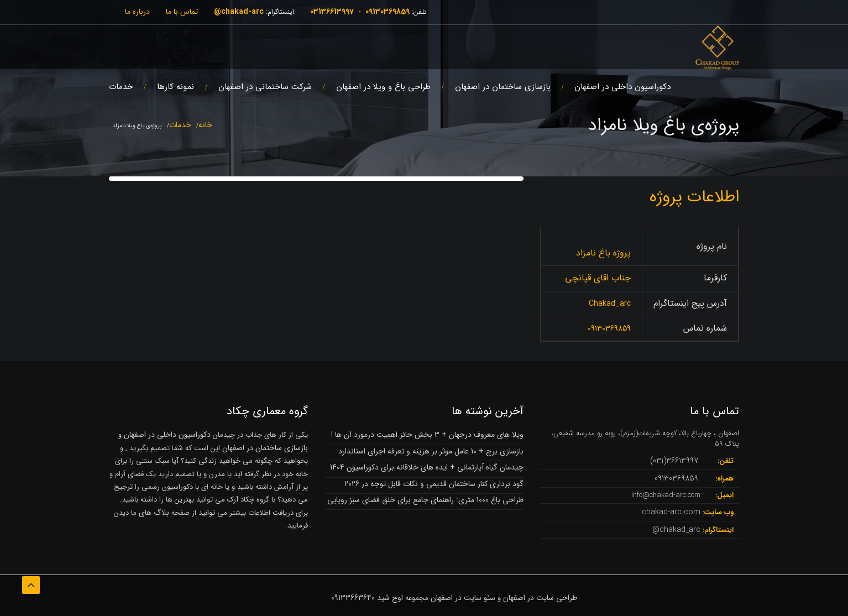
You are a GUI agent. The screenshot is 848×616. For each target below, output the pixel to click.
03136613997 (332, 12)
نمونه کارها (176, 87)
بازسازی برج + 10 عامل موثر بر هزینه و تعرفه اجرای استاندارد (431, 451)
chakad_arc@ (676, 530)
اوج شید (390, 598)
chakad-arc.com (671, 512)
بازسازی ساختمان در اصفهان (503, 87)
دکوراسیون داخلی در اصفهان (622, 87)
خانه (205, 125)
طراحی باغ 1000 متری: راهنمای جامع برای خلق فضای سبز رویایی (425, 500)
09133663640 (353, 598)
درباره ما (137, 12)
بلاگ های (153, 513)
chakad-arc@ (239, 12)
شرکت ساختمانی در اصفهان (265, 87)
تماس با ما (182, 12)
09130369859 (388, 12)
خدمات (121, 87)
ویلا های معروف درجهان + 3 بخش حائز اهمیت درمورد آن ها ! (427, 435)
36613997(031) (674, 461)
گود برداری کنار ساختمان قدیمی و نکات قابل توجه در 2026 (434, 484)
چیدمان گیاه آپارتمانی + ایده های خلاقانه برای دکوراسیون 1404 (427, 467)
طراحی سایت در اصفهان (540, 598)
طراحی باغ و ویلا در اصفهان (383, 87)
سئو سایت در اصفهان (463, 598)
